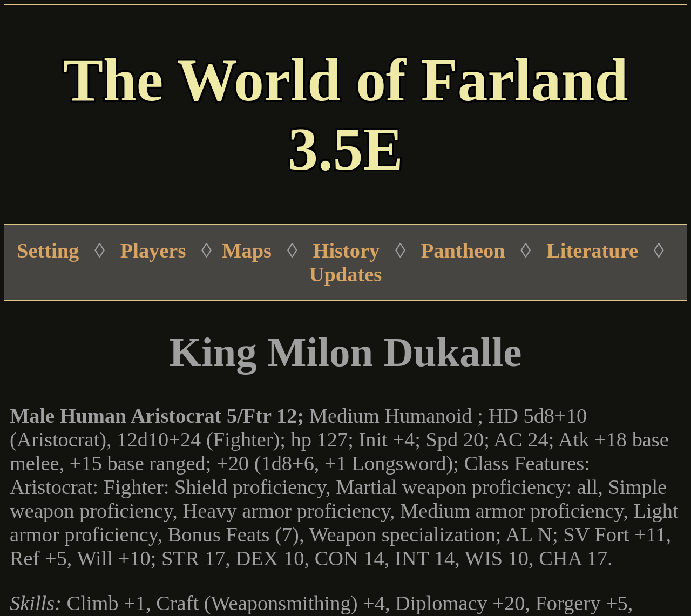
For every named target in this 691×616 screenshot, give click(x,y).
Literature (592, 251)
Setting (48, 251)
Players (153, 251)
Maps (247, 251)
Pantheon (463, 251)
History (347, 251)
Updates (345, 274)
